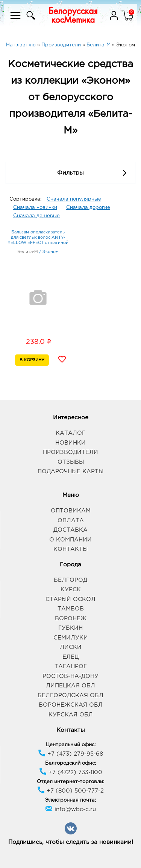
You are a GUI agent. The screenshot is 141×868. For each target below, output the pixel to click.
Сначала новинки (35, 208)
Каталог (70, 433)
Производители (70, 452)
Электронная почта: (70, 800)
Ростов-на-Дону (70, 676)
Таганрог (71, 666)
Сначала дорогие (88, 208)
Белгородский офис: (70, 763)
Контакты (70, 549)
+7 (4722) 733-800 (71, 772)
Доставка (70, 530)
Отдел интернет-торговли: (70, 782)
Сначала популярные (74, 199)
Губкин (70, 628)
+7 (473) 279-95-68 (70, 754)
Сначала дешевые (36, 216)
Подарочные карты (70, 472)
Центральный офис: (71, 745)
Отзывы (71, 462)
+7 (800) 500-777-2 (70, 791)
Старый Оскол (70, 599)
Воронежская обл (71, 705)
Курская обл (71, 715)
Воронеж (71, 619)
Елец (70, 657)
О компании (70, 540)
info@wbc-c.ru (70, 809)
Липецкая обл (70, 686)
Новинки (70, 443)
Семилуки (71, 638)
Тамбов (71, 609)
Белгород (70, 580)
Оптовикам (71, 511)
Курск (71, 590)
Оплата (71, 521)
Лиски (71, 647)
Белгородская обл (70, 695)
